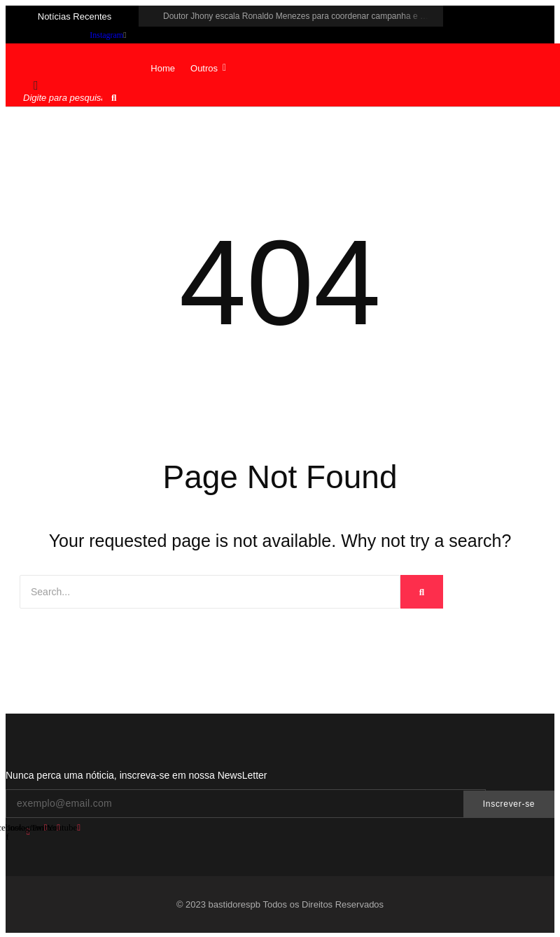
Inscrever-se (509, 804)
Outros (208, 68)
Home (163, 68)
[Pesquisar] (64, 98)
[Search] (210, 592)
